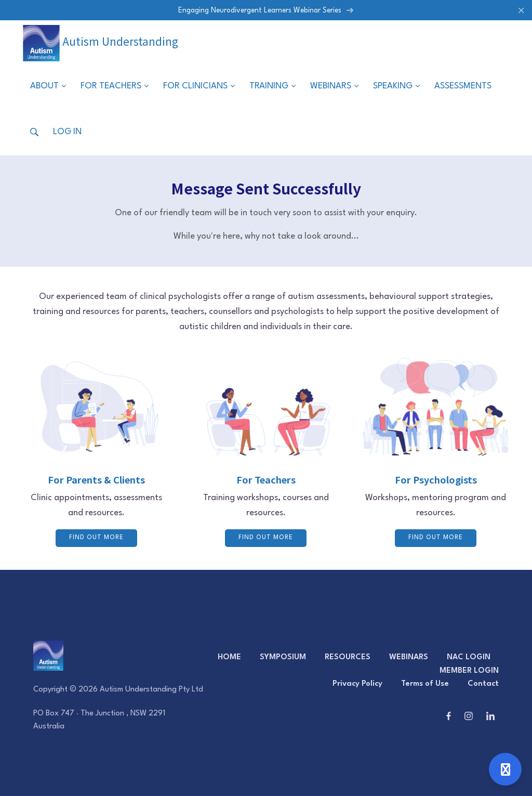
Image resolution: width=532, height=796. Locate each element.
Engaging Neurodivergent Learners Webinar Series (266, 10)
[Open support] (505, 769)
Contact (483, 684)
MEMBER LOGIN (469, 671)
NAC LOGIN (469, 657)
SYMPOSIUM (283, 657)
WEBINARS (409, 657)
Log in (67, 132)
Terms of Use (425, 684)
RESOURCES (348, 657)
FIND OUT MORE (96, 538)
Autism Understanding (101, 41)
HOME (229, 657)
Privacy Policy (357, 684)
